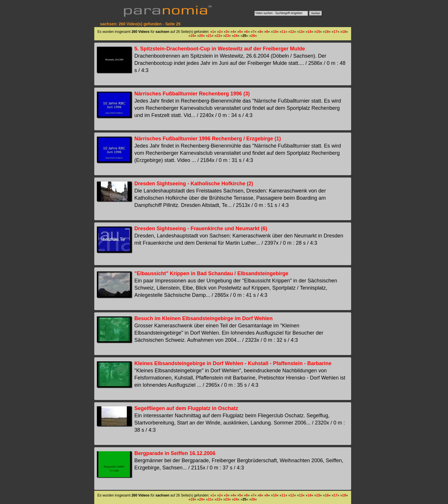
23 (227, 36)
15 (318, 32)
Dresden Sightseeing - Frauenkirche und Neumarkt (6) (201, 229)
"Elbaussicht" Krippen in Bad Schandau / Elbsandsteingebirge (211, 273)
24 (236, 36)
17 (335, 32)
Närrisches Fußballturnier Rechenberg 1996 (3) (192, 94)
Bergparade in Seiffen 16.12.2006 (175, 453)
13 (301, 32)
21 (210, 36)
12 (292, 32)
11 (284, 32)
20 (201, 36)
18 (344, 32)
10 (275, 32)
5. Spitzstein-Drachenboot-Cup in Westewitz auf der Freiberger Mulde (220, 49)
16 (327, 32)
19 (192, 36)
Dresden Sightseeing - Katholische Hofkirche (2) (194, 184)
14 (309, 32)
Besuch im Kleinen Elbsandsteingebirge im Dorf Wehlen (204, 318)
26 (253, 36)
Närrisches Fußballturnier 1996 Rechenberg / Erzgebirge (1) (208, 139)
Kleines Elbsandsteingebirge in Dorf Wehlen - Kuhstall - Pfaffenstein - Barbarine (233, 363)
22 (218, 36)
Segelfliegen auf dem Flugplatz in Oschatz (186, 408)
